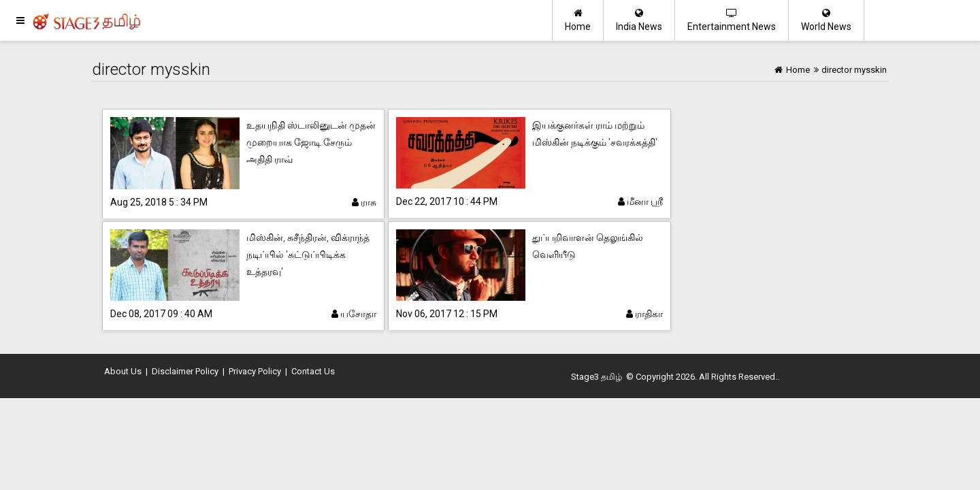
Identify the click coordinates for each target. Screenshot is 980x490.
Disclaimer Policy (185, 371)
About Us (123, 371)
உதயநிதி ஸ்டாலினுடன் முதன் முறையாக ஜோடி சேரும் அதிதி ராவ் (311, 142)
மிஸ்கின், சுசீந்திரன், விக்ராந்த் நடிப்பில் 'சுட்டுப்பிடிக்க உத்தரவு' (308, 255)
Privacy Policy (255, 371)
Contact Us (313, 371)
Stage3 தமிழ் (597, 377)
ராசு (364, 202)
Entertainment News (732, 20)
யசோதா (354, 314)
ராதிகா (644, 314)
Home (578, 20)
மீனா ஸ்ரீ (640, 201)
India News (639, 20)
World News (826, 20)
